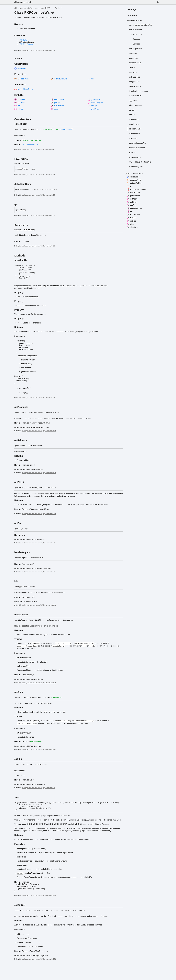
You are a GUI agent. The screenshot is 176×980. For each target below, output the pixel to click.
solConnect (138, 43)
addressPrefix (137, 179)
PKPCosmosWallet (53, 8)
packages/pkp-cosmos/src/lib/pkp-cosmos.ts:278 (39, 895)
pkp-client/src (137, 123)
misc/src (135, 109)
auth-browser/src (138, 29)
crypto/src (135, 71)
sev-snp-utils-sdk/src (140, 147)
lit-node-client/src (138, 95)
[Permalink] (29, 124)
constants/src (137, 57)
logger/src (135, 100)
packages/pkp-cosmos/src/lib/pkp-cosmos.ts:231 (39, 398)
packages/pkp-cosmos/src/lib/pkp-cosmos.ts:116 (39, 605)
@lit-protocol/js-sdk (23, 2)
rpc (133, 185)
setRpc (134, 220)
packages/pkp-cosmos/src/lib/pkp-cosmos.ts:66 (38, 246)
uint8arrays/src (137, 156)
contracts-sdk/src (138, 62)
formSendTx (136, 192)
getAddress (136, 198)
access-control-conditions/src (143, 24)
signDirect (135, 226)
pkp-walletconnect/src (140, 142)
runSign (135, 217)
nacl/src (135, 114)
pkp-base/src (137, 119)
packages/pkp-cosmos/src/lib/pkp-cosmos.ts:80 (38, 543)
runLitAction (136, 214)
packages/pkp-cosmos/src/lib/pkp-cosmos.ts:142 (39, 959)
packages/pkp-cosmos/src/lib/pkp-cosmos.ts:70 (38, 149)
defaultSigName (138, 182)
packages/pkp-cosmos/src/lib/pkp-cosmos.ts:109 (39, 473)
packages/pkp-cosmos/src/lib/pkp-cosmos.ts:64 (38, 195)
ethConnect (138, 38)
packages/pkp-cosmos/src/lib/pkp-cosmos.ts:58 (38, 175)
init (133, 211)
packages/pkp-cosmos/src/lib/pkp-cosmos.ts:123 (39, 431)
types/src (135, 152)
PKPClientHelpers (26, 44)
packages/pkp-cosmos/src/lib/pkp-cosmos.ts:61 (38, 215)
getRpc (134, 204)
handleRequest (137, 207)
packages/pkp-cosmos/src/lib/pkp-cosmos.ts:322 (39, 749)
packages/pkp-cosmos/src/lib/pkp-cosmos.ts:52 (38, 50)
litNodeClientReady (139, 189)
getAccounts (136, 195)
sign (133, 223)
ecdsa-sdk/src (137, 76)
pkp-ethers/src (137, 133)
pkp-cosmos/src (37, 8)
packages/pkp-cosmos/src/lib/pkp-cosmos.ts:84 (38, 788)
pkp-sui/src (136, 137)
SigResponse (55, 698)
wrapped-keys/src (138, 166)
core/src (135, 67)
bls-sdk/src (136, 52)
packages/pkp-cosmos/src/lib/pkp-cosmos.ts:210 (39, 514)
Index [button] (18, 59)
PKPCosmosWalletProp (49, 129)
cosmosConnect (140, 34)
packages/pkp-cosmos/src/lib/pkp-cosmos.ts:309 (39, 683)
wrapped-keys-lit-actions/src (143, 161)
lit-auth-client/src (138, 85)
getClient (135, 201)
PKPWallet (23, 40)
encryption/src (137, 81)
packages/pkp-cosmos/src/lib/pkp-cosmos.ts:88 (38, 572)
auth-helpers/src (138, 48)
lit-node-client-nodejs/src (141, 90)
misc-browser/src (138, 104)
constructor (136, 176)
